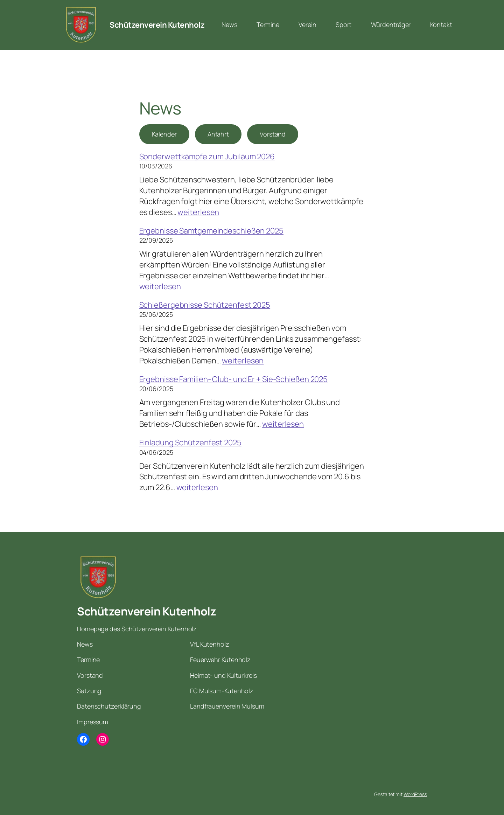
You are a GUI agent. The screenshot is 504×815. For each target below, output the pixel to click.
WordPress (415, 794)
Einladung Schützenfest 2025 (190, 443)
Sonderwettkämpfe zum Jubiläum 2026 (207, 156)
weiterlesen (198, 212)
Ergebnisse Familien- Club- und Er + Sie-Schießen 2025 (234, 379)
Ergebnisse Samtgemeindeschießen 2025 (211, 231)
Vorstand (273, 134)
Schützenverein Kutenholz (157, 25)
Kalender (164, 134)
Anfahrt (218, 134)
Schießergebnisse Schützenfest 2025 (205, 305)
